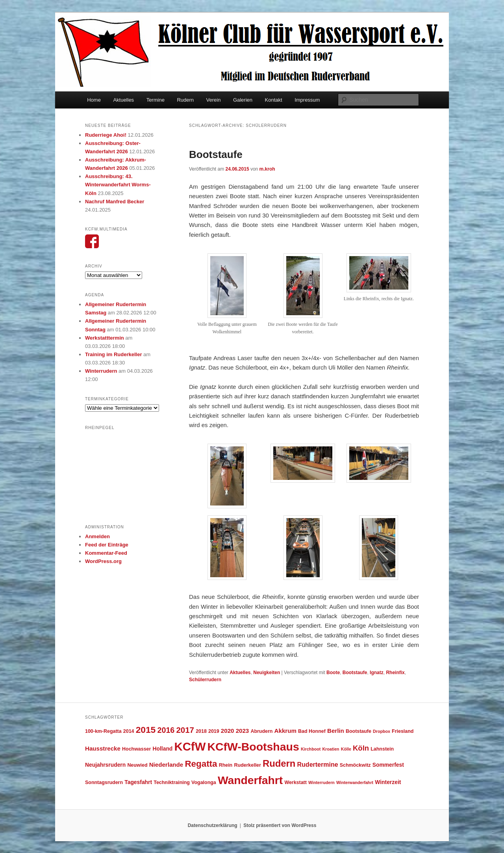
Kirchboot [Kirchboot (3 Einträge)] (311, 749)
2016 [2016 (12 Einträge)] (166, 730)
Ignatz (377, 673)
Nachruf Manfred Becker (115, 202)
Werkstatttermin (105, 338)
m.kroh (267, 169)
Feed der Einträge (107, 545)
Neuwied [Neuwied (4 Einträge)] (137, 765)
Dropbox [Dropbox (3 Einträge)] (382, 731)
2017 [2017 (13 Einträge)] (185, 730)
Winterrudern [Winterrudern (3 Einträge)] (321, 782)
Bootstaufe (216, 154)
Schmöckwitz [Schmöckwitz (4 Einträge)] (355, 765)
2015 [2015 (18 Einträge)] (146, 730)
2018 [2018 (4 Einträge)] (201, 731)
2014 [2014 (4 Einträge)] (129, 731)
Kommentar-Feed (106, 553)
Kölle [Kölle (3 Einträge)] (346, 749)
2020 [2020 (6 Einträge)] (228, 731)
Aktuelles (123, 100)
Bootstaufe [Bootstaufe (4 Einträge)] (359, 731)
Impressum (307, 100)
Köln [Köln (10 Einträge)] (361, 748)
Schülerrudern (205, 680)
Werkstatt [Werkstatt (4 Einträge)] (295, 782)
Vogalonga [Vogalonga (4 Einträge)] (204, 782)
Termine (156, 100)
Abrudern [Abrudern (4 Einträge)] (261, 731)
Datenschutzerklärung (213, 825)
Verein (214, 100)
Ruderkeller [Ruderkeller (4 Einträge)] (247, 765)
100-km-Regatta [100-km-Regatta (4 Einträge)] (103, 731)
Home (94, 100)
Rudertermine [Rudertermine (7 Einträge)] (318, 765)
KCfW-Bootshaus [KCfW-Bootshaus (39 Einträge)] (253, 747)
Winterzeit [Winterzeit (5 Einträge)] (388, 782)
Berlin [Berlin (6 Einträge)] (336, 731)
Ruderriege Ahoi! (106, 135)
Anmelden (97, 536)
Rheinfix (395, 673)
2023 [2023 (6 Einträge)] (243, 731)
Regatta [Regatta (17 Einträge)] (201, 764)
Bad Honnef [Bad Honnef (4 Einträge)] (312, 731)
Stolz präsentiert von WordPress (280, 825)
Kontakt (274, 100)
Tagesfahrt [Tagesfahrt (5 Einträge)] (138, 782)
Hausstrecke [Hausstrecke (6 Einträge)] (103, 748)
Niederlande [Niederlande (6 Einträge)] (166, 765)
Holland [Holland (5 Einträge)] (163, 749)
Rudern (185, 100)
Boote (333, 673)
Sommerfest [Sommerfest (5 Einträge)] (388, 765)
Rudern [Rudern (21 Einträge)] (279, 763)
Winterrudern (101, 371)
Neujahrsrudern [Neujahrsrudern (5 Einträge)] (105, 765)
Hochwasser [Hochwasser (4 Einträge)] (136, 749)
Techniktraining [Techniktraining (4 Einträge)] (172, 782)
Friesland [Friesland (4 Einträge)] (403, 731)
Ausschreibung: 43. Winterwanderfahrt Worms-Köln (118, 185)
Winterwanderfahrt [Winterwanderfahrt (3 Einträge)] (355, 782)
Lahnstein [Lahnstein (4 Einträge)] (382, 749)
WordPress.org (103, 561)
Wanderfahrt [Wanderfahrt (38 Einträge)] (250, 780)
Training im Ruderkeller (114, 354)
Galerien (243, 100)
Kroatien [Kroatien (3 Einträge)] (331, 749)
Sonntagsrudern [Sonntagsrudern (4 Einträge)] (104, 782)
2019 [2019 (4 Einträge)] (214, 731)
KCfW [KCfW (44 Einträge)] (190, 746)
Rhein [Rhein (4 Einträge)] (226, 765)
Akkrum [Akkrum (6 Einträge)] (285, 731)
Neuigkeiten (267, 673)
